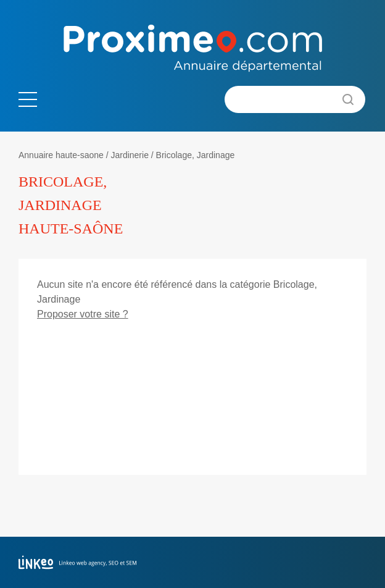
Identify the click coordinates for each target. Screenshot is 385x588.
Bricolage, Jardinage (196, 155)
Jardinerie (129, 155)
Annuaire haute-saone (61, 155)
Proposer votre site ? (83, 314)
